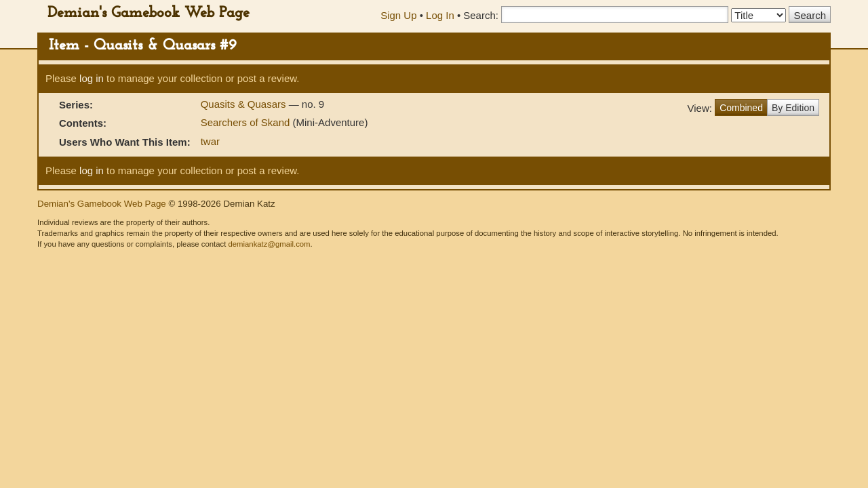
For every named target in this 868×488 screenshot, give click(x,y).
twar (210, 141)
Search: (481, 15)
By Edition (793, 108)
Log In (440, 15)
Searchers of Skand (245, 122)
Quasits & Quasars (245, 104)
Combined (741, 108)
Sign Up (398, 15)
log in (92, 78)
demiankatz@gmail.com (269, 244)
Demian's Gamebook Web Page (149, 13)
